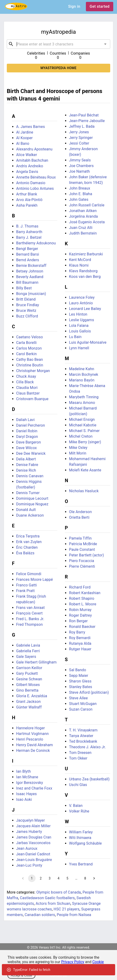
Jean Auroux (27, 848)
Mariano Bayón (82, 380)
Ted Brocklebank (83, 741)
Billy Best (24, 288)
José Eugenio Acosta (87, 222)
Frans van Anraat (30, 608)
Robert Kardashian (85, 593)
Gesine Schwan (29, 679)
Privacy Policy (73, 962)
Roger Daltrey (80, 615)
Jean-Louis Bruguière (34, 860)
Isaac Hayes (26, 794)
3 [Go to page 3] (50, 878)
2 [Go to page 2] (41, 878)
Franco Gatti (27, 585)
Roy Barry (77, 632)
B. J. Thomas (27, 226)
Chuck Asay (26, 376)
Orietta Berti (79, 517)
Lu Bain (75, 337)
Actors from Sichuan (53, 904)
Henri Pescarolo (30, 739)
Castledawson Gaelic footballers (47, 898)
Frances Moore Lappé (35, 579)
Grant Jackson (28, 702)
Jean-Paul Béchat (84, 115)
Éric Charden (27, 547)
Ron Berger (78, 621)
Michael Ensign (82, 419)
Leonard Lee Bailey (85, 309)
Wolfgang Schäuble (85, 843)
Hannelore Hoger (31, 728)
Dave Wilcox (26, 448)
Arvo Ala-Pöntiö (29, 200)
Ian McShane (27, 777)
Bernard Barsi (28, 254)
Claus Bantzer (28, 393)
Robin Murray (80, 610)
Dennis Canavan (30, 476)
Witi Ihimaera (80, 838)
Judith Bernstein (83, 233)
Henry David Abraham (35, 745)
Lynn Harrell (79, 348)
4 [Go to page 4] (58, 878)
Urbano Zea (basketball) (89, 779)
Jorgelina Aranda (83, 216)
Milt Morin (78, 453)
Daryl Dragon (27, 437)
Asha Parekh (27, 205)
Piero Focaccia (82, 561)
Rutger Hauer (80, 649)
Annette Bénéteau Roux (36, 177)
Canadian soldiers (40, 915)
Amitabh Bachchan (32, 160)
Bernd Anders (28, 260)
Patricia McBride (83, 544)
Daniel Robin (27, 431)
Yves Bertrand (81, 864)
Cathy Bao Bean (30, 360)
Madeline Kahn (82, 369)
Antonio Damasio (31, 183)
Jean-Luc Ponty (29, 865)
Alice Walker (27, 155)
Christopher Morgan (33, 371)
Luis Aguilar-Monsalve (88, 342)
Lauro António (81, 303)
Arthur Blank (27, 194)
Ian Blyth (24, 771)
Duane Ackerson (30, 515)
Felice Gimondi (29, 574)
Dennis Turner (28, 493)
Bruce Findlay (28, 305)
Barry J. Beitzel (29, 237)
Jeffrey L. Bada (82, 126)
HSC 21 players (66, 909)
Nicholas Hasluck (84, 491)
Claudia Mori (27, 388)
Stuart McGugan (83, 704)
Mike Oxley (78, 448)
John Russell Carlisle (87, 205)
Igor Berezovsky (30, 783)
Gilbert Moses (28, 685)
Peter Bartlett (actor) (86, 555)
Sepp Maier (79, 676)
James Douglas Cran (34, 837)
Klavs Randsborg (83, 271)
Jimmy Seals (80, 160)
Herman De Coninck (33, 751)
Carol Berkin (26, 354)
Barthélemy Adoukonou (36, 243)
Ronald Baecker (82, 627)
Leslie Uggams (82, 320)
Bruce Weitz (26, 311)
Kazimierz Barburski (86, 254)
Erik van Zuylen (29, 542)
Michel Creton (81, 436)
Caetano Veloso (29, 337)
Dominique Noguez (32, 504)
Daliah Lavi (25, 420)
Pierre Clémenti (82, 566)
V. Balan (76, 806)
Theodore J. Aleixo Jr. (87, 747)
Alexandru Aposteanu (34, 149)
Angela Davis (27, 172)
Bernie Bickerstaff (31, 266)
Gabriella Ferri (28, 651)
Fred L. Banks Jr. (30, 619)
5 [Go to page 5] (67, 878)
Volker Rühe (79, 811)
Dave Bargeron (29, 442)
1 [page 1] (32, 878)
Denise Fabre (27, 465)
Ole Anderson (80, 512)
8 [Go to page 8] (85, 878)
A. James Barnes (31, 127)
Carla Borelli (26, 343)
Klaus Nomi (79, 265)
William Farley (81, 832)
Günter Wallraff (29, 707)
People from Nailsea (74, 915)
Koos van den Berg (85, 277)
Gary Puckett (27, 673)
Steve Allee (78, 698)
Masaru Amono (82, 403)
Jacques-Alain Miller (33, 826)
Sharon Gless (80, 681)
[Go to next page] (94, 878)
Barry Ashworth (29, 232)
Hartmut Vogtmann (32, 734)
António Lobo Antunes (35, 188)
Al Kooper (24, 138)
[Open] (105, 44)
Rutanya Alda (80, 643)
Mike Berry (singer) (85, 442)
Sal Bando (78, 670)
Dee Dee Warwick (31, 453)
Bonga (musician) (31, 294)
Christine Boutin (30, 365)
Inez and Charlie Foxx (34, 788)
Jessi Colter (79, 143)
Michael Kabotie (83, 425)
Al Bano (23, 143)
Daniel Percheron (31, 425)
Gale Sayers (26, 657)
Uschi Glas (78, 785)
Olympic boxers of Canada (58, 892)
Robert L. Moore (83, 604)
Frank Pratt (25, 591)
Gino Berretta (27, 690)
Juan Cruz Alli (81, 228)
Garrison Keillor (29, 668)
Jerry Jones (79, 132)
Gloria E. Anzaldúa (32, 696)
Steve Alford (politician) (89, 692)
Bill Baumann (27, 282)
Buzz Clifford (27, 316)
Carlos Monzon (29, 348)
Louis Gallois (80, 331)
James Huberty (29, 832)
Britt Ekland (26, 299)
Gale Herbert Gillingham (36, 662)
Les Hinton (78, 314)
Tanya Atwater (81, 736)
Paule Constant (82, 550)
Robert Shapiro (82, 598)
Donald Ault (26, 510)
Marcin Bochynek (84, 374)
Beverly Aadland (30, 277)
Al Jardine (25, 132)
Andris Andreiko (30, 166)
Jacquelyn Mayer (31, 820)
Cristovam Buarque (32, 399)
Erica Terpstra (28, 536)
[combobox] (58, 44)
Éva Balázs (25, 553)
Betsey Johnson (30, 271)
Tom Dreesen (80, 753)
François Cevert (29, 613)
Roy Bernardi (80, 638)
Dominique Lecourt (32, 498)
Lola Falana (79, 326)
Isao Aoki (24, 799)
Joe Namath (79, 171)
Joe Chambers (81, 166)
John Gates (79, 199)
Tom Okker (78, 758)
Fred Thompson (29, 624)
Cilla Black (25, 382)
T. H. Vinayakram (83, 730)
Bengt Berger (27, 249)
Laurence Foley (82, 297)
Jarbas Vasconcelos (33, 843)
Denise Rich (26, 470)
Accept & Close (21, 975)
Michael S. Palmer (84, 431)
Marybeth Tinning (84, 397)
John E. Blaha (81, 194)
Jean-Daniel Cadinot (33, 854)
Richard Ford (80, 587)
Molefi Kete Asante (85, 470)
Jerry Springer (81, 138)
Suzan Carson (81, 709)
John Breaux (80, 188)
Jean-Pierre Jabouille (87, 121)
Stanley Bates (81, 687)
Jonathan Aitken (83, 211)
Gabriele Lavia (28, 645)
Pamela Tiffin (80, 538)
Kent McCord (80, 260)
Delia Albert (26, 459)
